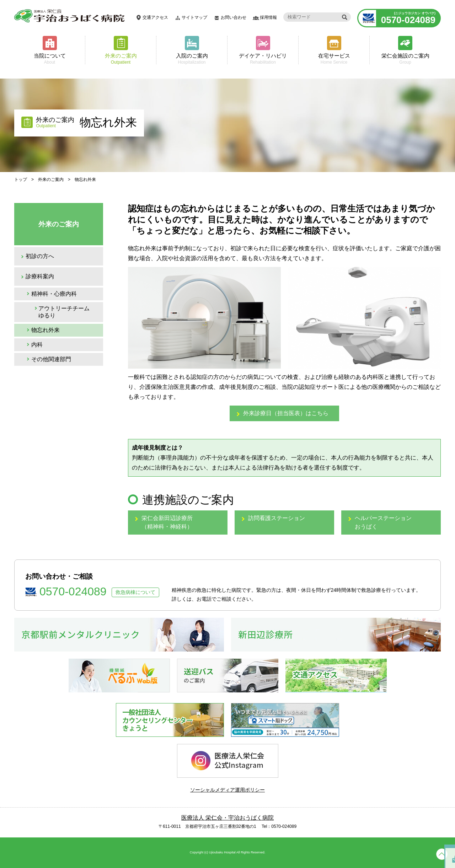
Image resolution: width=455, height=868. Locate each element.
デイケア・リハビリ (263, 58)
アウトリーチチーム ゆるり (64, 312)
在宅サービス (334, 58)
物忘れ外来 (45, 330)
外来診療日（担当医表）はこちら (286, 413)
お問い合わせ (234, 17)
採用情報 (268, 17)
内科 (37, 345)
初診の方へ (40, 256)
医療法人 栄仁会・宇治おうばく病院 (227, 818)
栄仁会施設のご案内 (405, 58)
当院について (50, 58)
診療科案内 (40, 276)
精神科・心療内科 (54, 294)
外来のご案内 (121, 58)
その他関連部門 (51, 359)
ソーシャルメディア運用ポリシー (227, 790)
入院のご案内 (192, 58)
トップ (21, 180)
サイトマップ (194, 17)
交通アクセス (155, 17)
